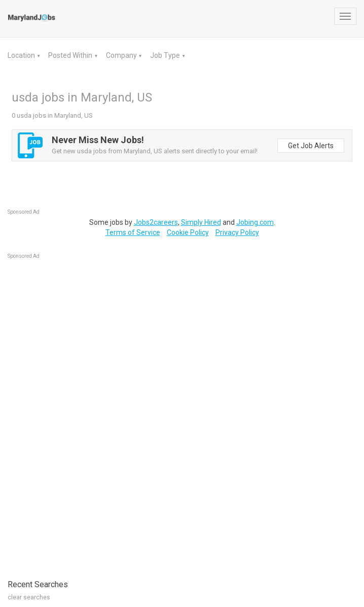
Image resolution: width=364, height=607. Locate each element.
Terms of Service (133, 232)
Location (22, 55)
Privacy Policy (237, 232)
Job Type (166, 55)
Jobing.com (255, 222)
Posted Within (71, 55)
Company (122, 55)
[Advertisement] (84, 414)
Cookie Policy (188, 232)
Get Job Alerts (311, 146)
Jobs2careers (156, 222)
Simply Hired (201, 222)
